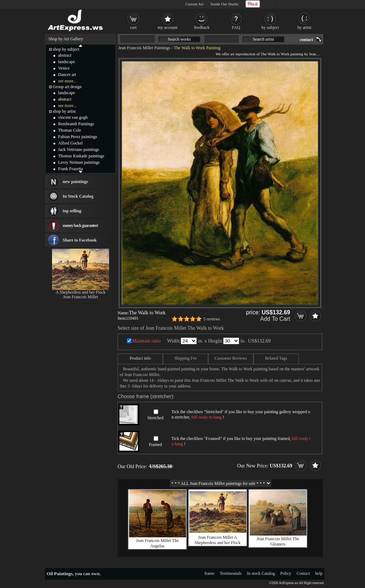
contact (306, 40)
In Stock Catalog (78, 196)
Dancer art (67, 75)
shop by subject (66, 49)
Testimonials (231, 573)
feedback (202, 27)
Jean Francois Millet (81, 297)
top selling (72, 211)
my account (168, 27)
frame (210, 573)
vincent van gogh (73, 117)
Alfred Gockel (70, 143)
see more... (67, 81)
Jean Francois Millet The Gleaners (278, 541)
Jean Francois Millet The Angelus (157, 543)
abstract (65, 55)
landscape (66, 62)
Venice (64, 68)
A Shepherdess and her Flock (81, 292)
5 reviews (212, 319)
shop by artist (64, 111)
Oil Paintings (60, 574)
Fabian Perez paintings (78, 137)
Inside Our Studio (225, 4)
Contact (303, 573)
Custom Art (194, 4)
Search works (179, 39)
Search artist (263, 39)
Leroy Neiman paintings (79, 162)
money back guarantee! (80, 225)
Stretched (155, 418)
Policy (286, 573)
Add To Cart (275, 319)
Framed (156, 445)
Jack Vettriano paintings (79, 149)
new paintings (75, 182)
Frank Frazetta (71, 169)
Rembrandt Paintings (76, 124)
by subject (270, 27)
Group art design (67, 87)
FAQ (236, 27)
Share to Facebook (80, 240)
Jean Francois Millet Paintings (144, 48)
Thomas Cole (70, 130)
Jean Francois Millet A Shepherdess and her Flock (218, 540)
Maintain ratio (146, 341)
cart (133, 27)
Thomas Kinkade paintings (81, 156)
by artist (305, 27)
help (319, 573)
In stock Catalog (261, 573)
